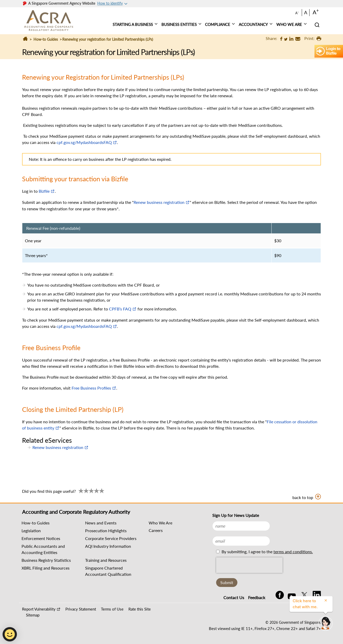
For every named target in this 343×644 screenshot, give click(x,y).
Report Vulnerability (39, 609)
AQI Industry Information (108, 546)
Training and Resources (106, 560)
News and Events (101, 523)
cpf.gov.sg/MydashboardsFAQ (84, 142)
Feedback (257, 597)
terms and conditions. (293, 552)
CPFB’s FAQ (120, 309)
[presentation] (249, 565)
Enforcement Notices (41, 538)
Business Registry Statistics (46, 560)
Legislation (31, 531)
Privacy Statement (81, 609)
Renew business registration (159, 202)
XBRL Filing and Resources (46, 568)
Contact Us (234, 597)
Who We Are (160, 523)
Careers (156, 530)
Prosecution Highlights (106, 531)
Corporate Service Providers (111, 538)
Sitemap (33, 615)
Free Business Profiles (91, 388)
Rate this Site (140, 609)
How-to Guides (46, 39)
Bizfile (44, 191)
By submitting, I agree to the (267, 552)
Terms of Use (112, 609)
